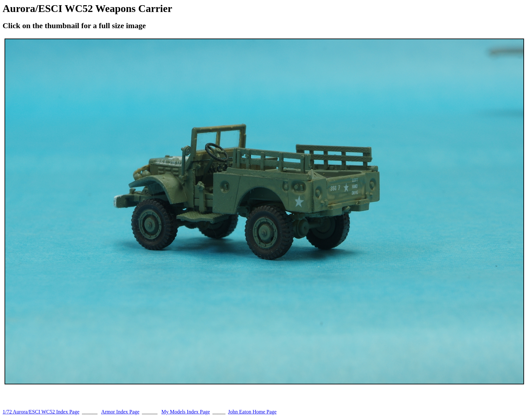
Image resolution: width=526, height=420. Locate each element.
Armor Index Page (120, 412)
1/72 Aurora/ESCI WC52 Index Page (41, 412)
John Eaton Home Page (252, 412)
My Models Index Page (186, 412)
